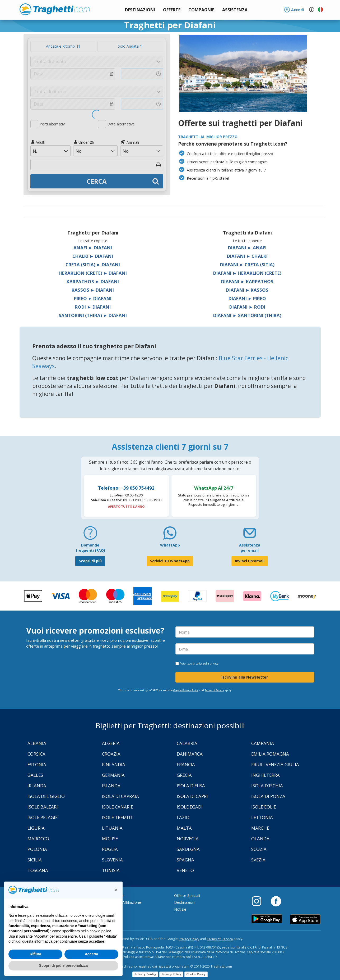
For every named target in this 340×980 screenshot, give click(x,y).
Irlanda (37, 786)
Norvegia (188, 839)
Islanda (111, 786)
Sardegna (188, 849)
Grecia (184, 775)
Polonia (37, 849)
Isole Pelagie (43, 817)
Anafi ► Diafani (93, 248)
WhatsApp (170, 545)
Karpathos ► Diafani (93, 281)
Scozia (259, 849)
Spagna (185, 860)
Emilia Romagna (270, 754)
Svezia (258, 860)
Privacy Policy (189, 939)
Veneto (185, 870)
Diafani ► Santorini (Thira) (247, 315)
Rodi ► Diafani (93, 307)
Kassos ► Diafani (93, 290)
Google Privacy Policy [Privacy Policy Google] (186, 690)
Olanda (260, 839)
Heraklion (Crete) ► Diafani (93, 273)
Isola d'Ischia (267, 786)
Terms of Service (214, 690)
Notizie (180, 909)
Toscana (38, 870)
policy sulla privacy (207, 663)
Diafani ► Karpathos (247, 281)
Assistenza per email (250, 548)
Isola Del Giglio (46, 796)
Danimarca (190, 754)
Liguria (36, 828)
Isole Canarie (118, 807)
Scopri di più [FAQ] (90, 561)
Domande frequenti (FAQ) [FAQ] (90, 548)
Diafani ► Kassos (247, 290)
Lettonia (262, 817)
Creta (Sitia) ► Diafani (93, 265)
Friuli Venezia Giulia (275, 764)
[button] (235, 10)
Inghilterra (266, 775)
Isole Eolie (264, 807)
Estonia (37, 764)
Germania (113, 775)
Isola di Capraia (120, 796)
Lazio (183, 817)
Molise (110, 839)
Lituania (112, 828)
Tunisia (111, 870)
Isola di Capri (192, 796)
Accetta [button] (92, 954)
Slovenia (112, 860)
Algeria (111, 743)
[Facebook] (276, 901)
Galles (35, 775)
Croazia (111, 754)
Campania (263, 743)
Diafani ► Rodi (247, 307)
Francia (186, 764)
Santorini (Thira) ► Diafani (93, 315)
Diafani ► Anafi (247, 248)
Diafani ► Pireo (247, 298)
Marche (260, 828)
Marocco (38, 839)
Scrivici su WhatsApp (170, 561)
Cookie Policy (196, 974)
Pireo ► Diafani (93, 298)
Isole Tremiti (117, 817)
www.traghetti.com (55, 9)
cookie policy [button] (100, 931)
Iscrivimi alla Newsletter (245, 677)
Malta (184, 828)
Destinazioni (185, 902)
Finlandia (114, 764)
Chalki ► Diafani (93, 256)
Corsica (36, 754)
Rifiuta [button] (35, 954)
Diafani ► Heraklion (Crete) (247, 273)
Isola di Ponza (268, 796)
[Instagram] (259, 901)
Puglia (110, 849)
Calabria (187, 743)
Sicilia (35, 860)
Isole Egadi (190, 807)
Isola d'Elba (191, 786)
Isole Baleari (43, 807)
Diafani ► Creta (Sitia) (247, 265)
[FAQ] (90, 535)
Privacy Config (145, 974)
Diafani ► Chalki (247, 256)
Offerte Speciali (187, 895)
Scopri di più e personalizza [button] (63, 965)
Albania (37, 743)
